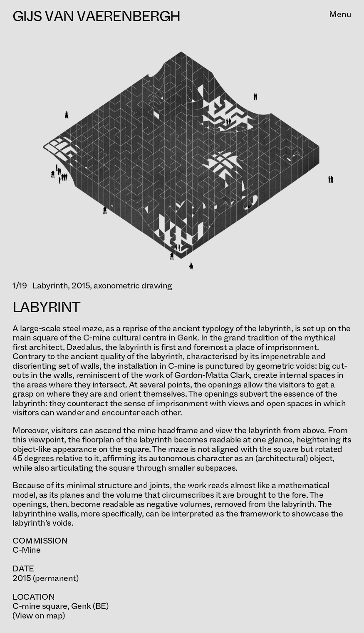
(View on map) (39, 616)
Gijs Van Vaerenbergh (96, 17)
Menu (340, 15)
